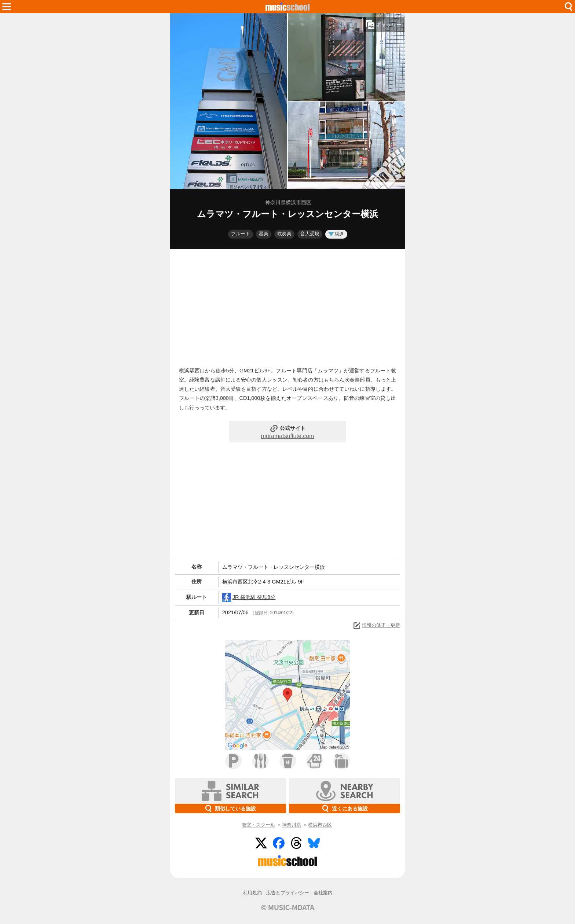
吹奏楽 (284, 234)
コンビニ (314, 761)
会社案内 (323, 893)
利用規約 (252, 893)
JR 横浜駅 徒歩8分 (249, 597)
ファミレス (261, 761)
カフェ (288, 761)
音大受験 (310, 234)
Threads (296, 843)
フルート (241, 234)
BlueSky (314, 843)
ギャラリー (384, 25)
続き (336, 234)
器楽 (264, 234)
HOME (287, 7)
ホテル (342, 761)
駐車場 (233, 761)
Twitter (261, 843)
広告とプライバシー (288, 893)
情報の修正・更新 (376, 626)
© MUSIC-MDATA (287, 907)
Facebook (279, 843)
